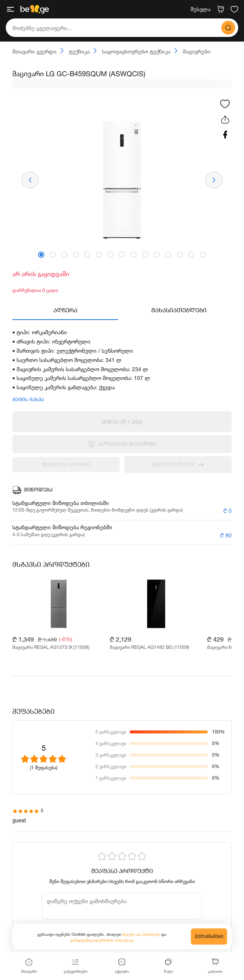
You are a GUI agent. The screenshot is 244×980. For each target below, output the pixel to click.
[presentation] (30, 180)
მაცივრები (192, 51)
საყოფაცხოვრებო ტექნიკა (132, 51)
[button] (41, 255)
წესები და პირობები (142, 934)
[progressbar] (122, 84)
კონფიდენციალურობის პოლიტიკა (102, 940)
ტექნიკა (75, 51)
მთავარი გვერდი (34, 52)
